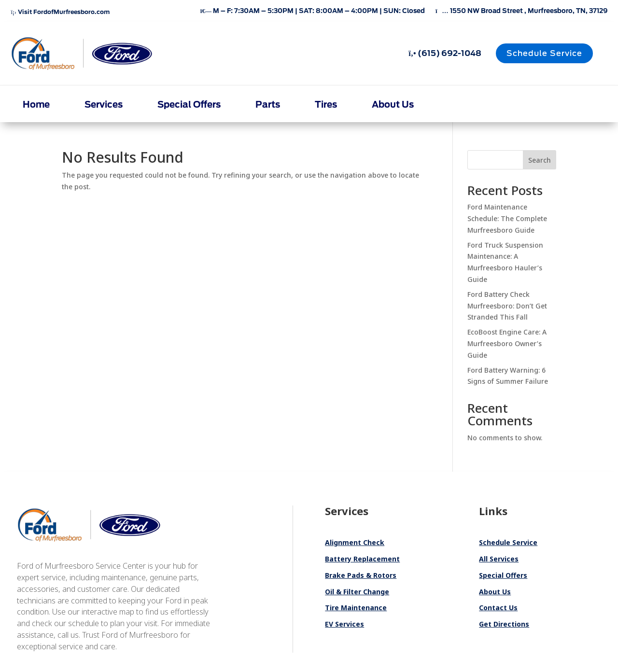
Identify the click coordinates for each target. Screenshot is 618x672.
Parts (268, 105)
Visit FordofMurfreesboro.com (60, 12)
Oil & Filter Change (357, 592)
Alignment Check (355, 542)
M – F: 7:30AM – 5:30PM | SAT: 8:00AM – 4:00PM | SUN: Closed (313, 11)
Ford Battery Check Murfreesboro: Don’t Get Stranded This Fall (507, 306)
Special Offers (189, 105)
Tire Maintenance (356, 608)
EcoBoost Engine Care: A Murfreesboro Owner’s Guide (507, 343)
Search (540, 160)
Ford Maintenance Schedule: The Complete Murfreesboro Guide (507, 218)
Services (104, 105)
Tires (326, 105)
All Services (499, 559)
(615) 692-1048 (445, 53)
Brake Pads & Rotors (361, 575)
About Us (393, 105)
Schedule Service (544, 53)
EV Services (344, 624)
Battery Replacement (362, 559)
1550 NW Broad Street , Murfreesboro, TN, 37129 (521, 11)
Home (36, 105)
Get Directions (504, 624)
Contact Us (498, 608)
